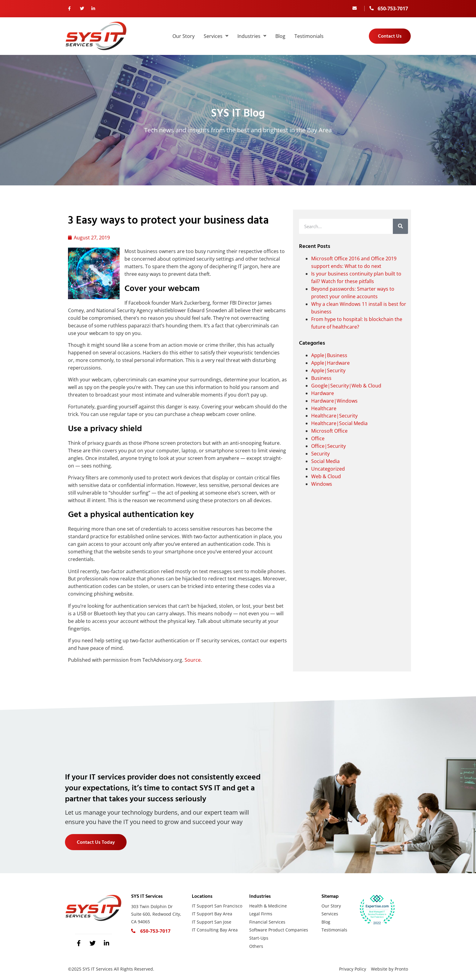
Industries (252, 36)
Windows (322, 484)
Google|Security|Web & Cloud (346, 386)
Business (321, 378)
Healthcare (324, 408)
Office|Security (328, 446)
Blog (280, 36)
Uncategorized (328, 469)
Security (320, 454)
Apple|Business (329, 355)
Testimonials (309, 36)
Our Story (184, 36)
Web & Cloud (326, 476)
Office (318, 438)
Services (216, 36)
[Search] (400, 226)
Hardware (323, 393)
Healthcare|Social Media (339, 423)
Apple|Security (328, 370)
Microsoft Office (329, 431)
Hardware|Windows (334, 401)
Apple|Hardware (330, 363)
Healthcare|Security (334, 416)
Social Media (325, 461)
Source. (193, 660)
